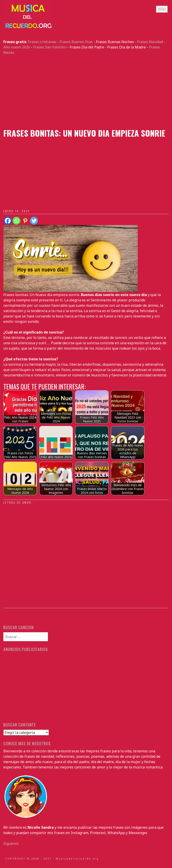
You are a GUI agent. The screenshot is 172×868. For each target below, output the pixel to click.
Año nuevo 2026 (17, 47)
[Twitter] (34, 221)
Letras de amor (17, 502)
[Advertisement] (86, 92)
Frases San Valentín (50, 47)
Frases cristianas (42, 42)
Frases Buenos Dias (76, 42)
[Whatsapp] (16, 221)
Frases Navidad (150, 42)
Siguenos (11, 843)
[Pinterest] (25, 221)
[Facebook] (8, 221)
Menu (162, 9)
